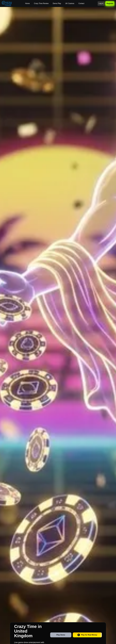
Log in (101, 3)
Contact (81, 3)
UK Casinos (70, 3)
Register (110, 3)
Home (27, 3)
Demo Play (57, 3)
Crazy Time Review (41, 3)
